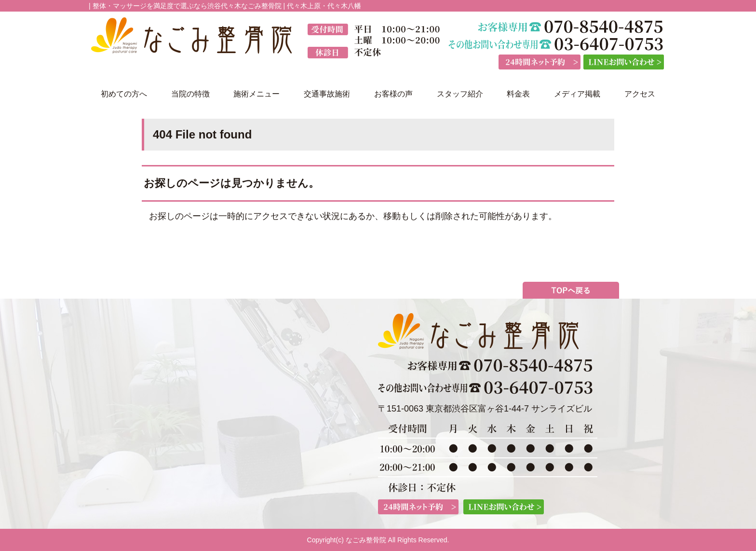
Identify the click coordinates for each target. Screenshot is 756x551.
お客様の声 (393, 94)
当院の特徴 (190, 94)
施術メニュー (256, 94)
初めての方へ (124, 94)
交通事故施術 (327, 94)
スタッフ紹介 (460, 94)
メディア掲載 (577, 94)
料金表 (518, 94)
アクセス (640, 94)
